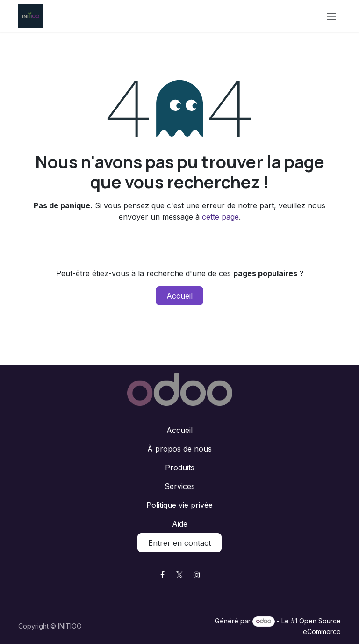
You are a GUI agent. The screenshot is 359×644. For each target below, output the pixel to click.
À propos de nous (179, 449)
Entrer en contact (179, 543)
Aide (180, 524)
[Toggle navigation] (331, 16)
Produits (180, 468)
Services (180, 486)
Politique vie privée (179, 505)
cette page (220, 217)
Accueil (179, 296)
